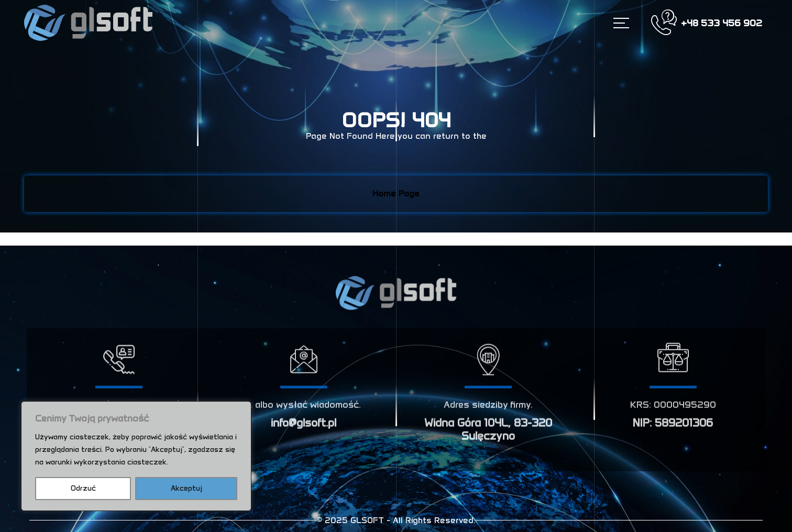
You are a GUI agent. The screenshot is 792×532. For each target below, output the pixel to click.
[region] (136, 456)
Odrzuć (83, 488)
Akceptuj (186, 488)
